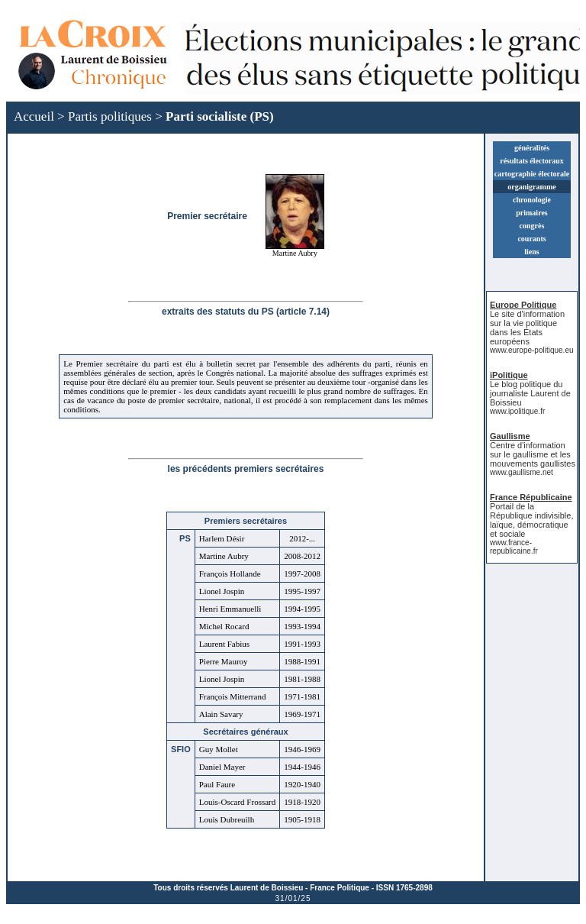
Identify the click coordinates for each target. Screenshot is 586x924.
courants (531, 239)
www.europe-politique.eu (532, 350)
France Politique (340, 888)
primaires (531, 213)
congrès (532, 226)
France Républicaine (531, 497)
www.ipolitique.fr (517, 411)
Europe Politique (523, 305)
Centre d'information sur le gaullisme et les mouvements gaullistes (533, 454)
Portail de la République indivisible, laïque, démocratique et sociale (531, 520)
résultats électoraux (532, 161)
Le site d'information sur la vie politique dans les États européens (527, 328)
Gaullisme (510, 436)
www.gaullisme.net (522, 472)
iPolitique (509, 375)
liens (531, 252)
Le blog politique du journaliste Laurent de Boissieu (530, 393)
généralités (532, 148)
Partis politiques (110, 116)
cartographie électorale (532, 174)
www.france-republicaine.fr (514, 547)
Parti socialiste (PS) (220, 116)
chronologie (532, 200)
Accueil (34, 116)
